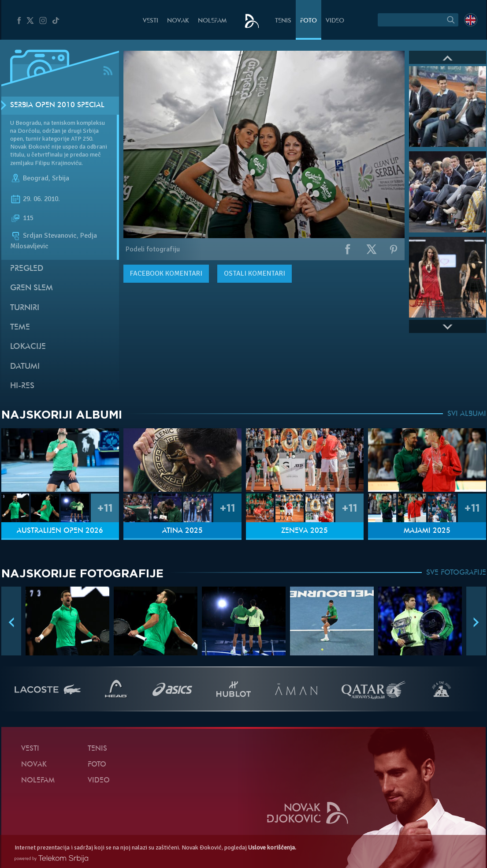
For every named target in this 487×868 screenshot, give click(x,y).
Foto (309, 21)
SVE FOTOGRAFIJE (456, 573)
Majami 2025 (427, 531)
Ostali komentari (255, 273)
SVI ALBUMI (467, 414)
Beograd (36, 178)
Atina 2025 (182, 531)
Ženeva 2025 (305, 531)
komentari (166, 273)
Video (335, 21)
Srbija (61, 178)
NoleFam (212, 21)
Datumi (25, 367)
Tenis (283, 21)
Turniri (25, 308)
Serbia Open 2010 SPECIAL (57, 105)
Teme (20, 327)
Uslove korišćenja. (272, 847)
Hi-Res (22, 386)
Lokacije (28, 347)
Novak (178, 21)
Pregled (27, 269)
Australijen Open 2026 (60, 531)
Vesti (151, 21)
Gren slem (32, 288)
